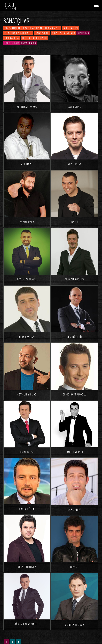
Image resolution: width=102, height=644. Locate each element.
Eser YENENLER (27, 566)
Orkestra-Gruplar (33, 28)
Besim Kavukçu (27, 279)
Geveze (75, 567)
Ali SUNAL (75, 106)
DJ (23, 38)
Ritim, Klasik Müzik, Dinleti (18, 33)
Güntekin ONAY (75, 625)
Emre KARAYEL (75, 452)
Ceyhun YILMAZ (27, 394)
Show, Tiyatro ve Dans (63, 33)
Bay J (75, 222)
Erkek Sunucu (12, 43)
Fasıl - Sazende (70, 28)
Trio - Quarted (53, 28)
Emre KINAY (75, 509)
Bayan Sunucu (29, 43)
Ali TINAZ (27, 164)
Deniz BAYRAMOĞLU (75, 394)
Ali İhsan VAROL (27, 106)
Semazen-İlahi (42, 33)
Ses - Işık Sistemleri (37, 38)
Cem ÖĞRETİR (75, 337)
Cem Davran (27, 337)
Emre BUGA (27, 452)
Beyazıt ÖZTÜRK (75, 279)
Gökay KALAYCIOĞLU (27, 624)
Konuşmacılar (12, 38)
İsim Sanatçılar (13, 28)
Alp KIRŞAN (75, 164)
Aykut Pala (27, 222)
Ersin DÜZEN (27, 509)
